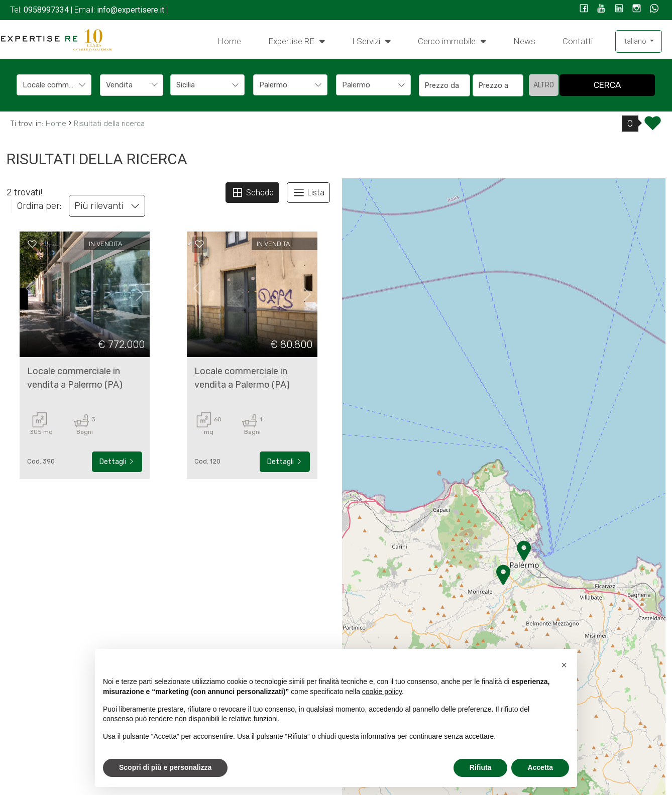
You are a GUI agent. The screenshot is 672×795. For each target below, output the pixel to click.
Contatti (578, 41)
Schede (252, 192)
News (524, 41)
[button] (564, 665)
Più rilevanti (107, 206)
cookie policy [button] (382, 692)
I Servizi (371, 41)
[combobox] (54, 85)
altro (544, 85)
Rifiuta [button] (481, 767)
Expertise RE (297, 41)
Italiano (636, 41)
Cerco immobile (452, 41)
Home (229, 41)
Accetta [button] (540, 767)
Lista (308, 192)
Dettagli (117, 462)
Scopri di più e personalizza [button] (165, 767)
